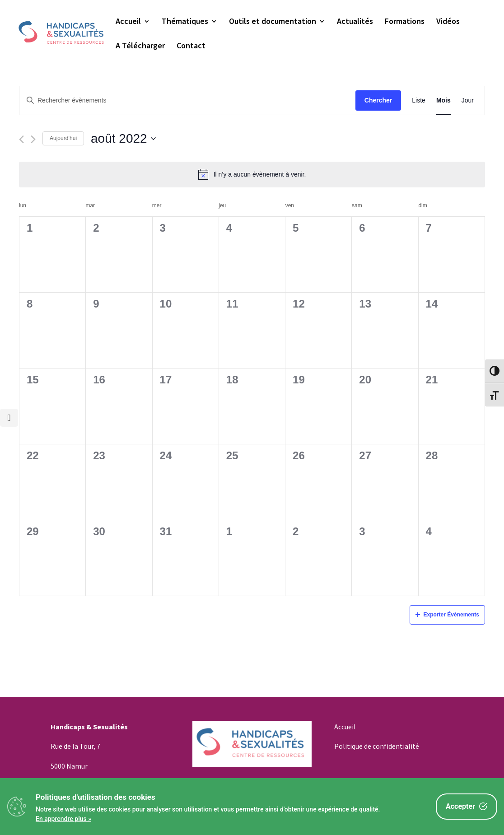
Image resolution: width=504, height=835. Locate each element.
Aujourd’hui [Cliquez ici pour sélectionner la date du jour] (63, 138)
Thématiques (185, 22)
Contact (191, 47)
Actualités (355, 22)
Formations (405, 22)
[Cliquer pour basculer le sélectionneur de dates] (123, 139)
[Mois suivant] (33, 139)
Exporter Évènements (447, 615)
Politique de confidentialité (377, 746)
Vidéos (448, 22)
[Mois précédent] (21, 139)
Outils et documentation (273, 22)
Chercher (378, 100)
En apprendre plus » (63, 819)
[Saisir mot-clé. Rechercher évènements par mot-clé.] (187, 100)
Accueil (128, 22)
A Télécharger (140, 47)
